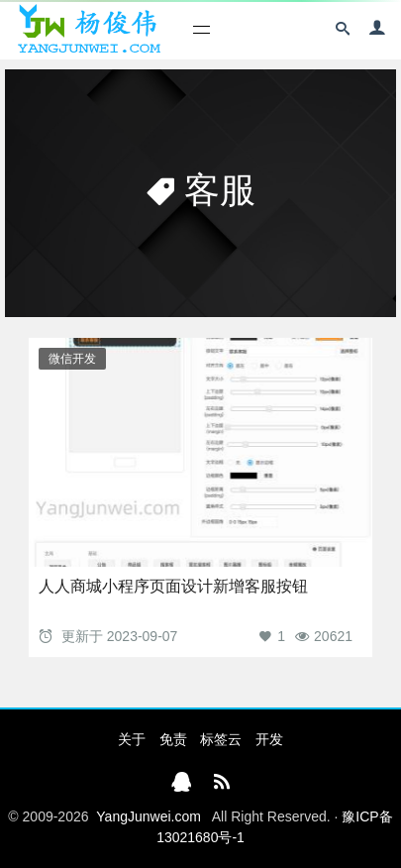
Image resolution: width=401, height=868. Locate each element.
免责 (173, 739)
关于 (132, 739)
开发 (269, 739)
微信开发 (72, 359)
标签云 (221, 739)
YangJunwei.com (149, 816)
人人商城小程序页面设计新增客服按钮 (173, 586)
